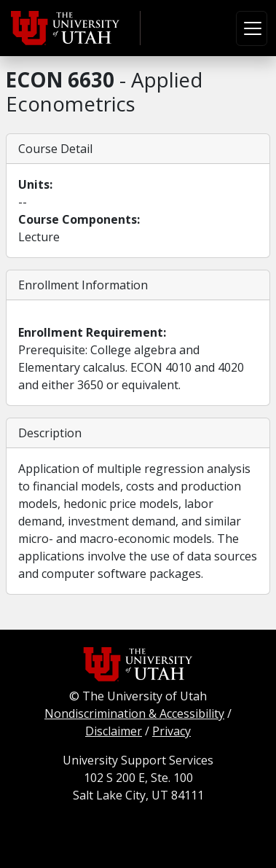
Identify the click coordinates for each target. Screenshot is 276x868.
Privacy (171, 731)
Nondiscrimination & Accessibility (134, 713)
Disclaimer (114, 731)
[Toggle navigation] (252, 28)
